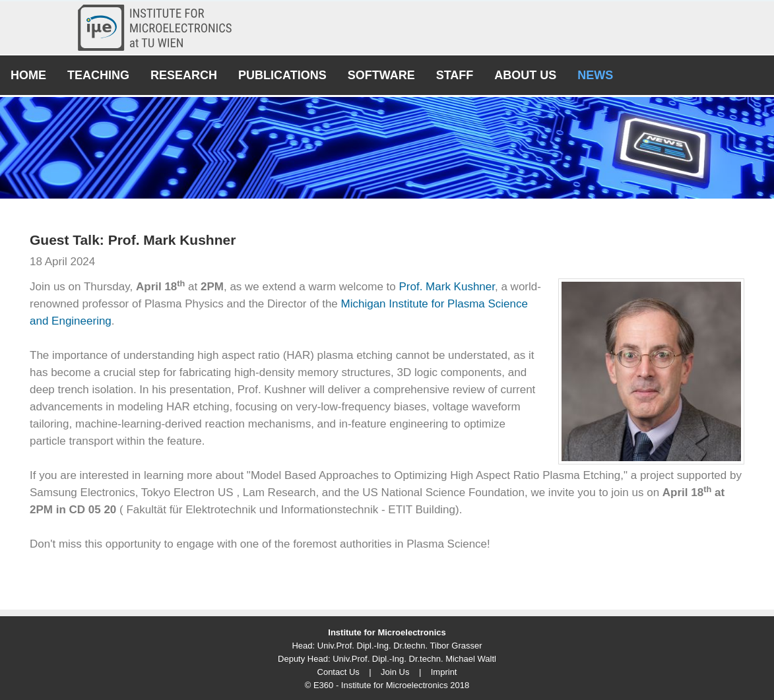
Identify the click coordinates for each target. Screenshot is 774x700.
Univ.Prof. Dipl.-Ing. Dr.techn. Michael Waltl (414, 659)
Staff (455, 75)
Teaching (98, 75)
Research (184, 75)
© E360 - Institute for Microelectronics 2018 (387, 685)
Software (381, 75)
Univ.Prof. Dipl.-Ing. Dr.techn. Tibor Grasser (400, 646)
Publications (282, 75)
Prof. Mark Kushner (447, 287)
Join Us (395, 672)
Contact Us (339, 672)
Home (28, 75)
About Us (525, 75)
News (595, 75)
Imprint (444, 672)
